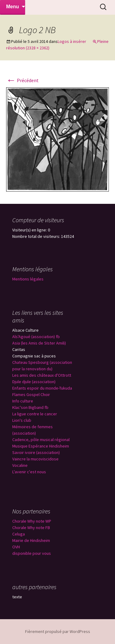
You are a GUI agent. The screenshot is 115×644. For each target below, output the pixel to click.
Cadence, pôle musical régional (41, 440)
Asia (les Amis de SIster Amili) (39, 343)
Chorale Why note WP (32, 521)
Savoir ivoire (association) (36, 452)
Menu (13, 7)
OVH (16, 547)
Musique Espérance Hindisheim (41, 446)
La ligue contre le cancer (35, 414)
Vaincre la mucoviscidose (35, 459)
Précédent (22, 80)
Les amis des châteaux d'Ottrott (42, 375)
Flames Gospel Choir (31, 394)
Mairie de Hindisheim (31, 540)
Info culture (23, 401)
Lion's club (22, 420)
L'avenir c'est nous (29, 472)
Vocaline (20, 465)
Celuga (19, 534)
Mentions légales (28, 279)
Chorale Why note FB (31, 528)
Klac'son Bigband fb (30, 407)
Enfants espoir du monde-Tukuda (42, 388)
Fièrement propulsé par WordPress (58, 631)
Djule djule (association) (34, 382)
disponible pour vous (32, 553)
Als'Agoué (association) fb (36, 337)
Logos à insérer (72, 41)
